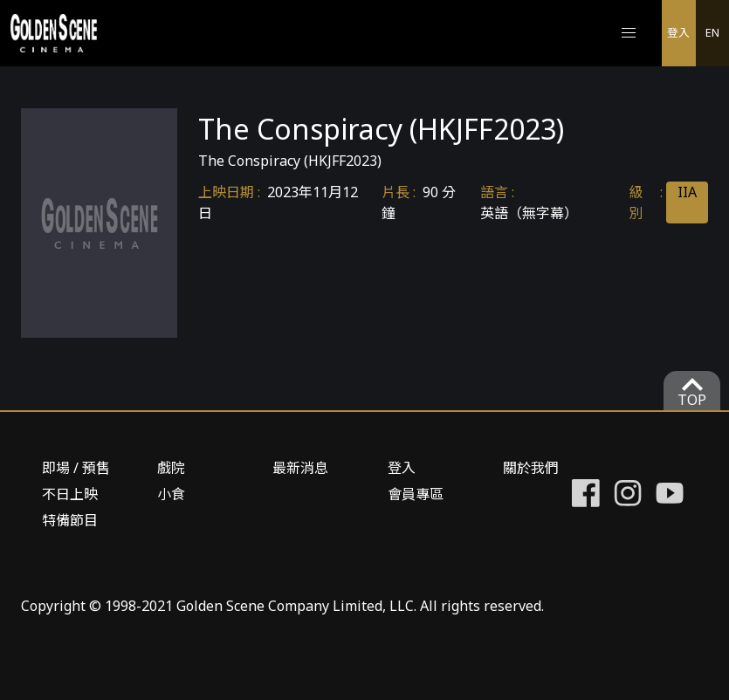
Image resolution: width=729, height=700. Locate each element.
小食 (171, 494)
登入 (678, 32)
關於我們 (531, 468)
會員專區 (416, 494)
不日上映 (70, 494)
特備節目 (70, 520)
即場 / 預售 (76, 468)
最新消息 (300, 468)
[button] (629, 33)
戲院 (171, 468)
